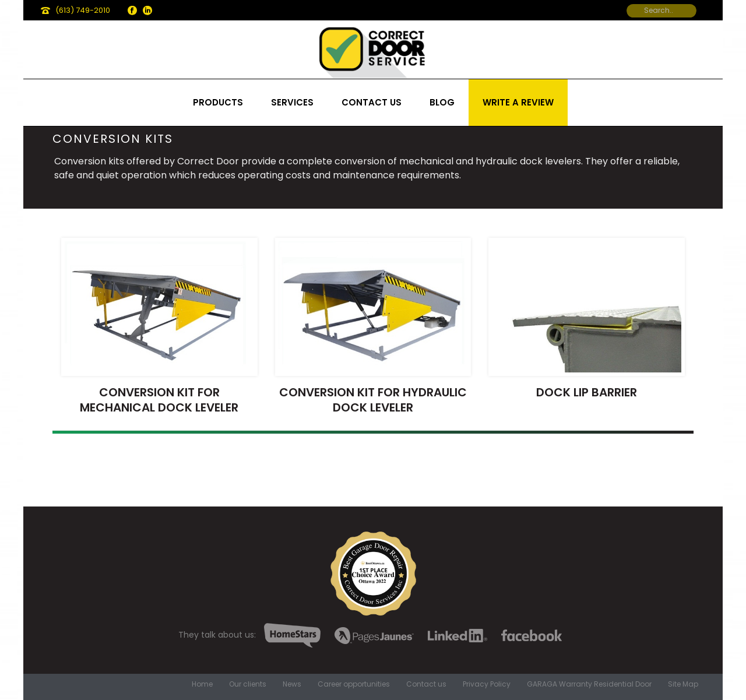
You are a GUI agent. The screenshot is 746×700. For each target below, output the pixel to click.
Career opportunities (354, 684)
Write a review (518, 102)
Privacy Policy (487, 684)
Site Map (683, 684)
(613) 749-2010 (83, 10)
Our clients (248, 684)
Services (292, 102)
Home (202, 684)
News (292, 684)
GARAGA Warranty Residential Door (589, 684)
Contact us (372, 102)
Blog (442, 102)
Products (218, 102)
